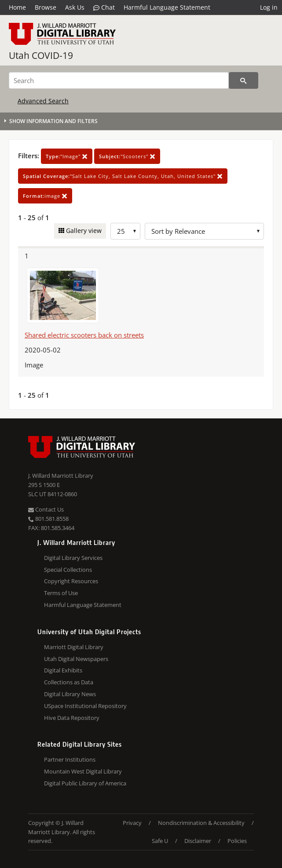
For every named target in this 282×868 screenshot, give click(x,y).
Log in (269, 7)
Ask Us (75, 7)
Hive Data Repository (72, 718)
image (45, 196)
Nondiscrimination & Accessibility (201, 823)
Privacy (132, 823)
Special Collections (68, 570)
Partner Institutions (70, 759)
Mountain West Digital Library (83, 771)
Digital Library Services (73, 558)
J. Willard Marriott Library (61, 476)
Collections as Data (69, 682)
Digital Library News (70, 694)
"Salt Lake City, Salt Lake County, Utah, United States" (123, 176)
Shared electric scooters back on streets (84, 335)
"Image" (67, 156)
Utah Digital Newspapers (76, 659)
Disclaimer (198, 841)
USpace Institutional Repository (85, 706)
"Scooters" (127, 156)
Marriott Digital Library (74, 647)
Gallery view (83, 231)
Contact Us (46, 509)
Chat (104, 7)
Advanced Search (43, 101)
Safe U (160, 841)
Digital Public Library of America (85, 783)
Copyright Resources (71, 581)
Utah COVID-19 (41, 55)
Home (17, 7)
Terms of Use (61, 593)
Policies (237, 841)
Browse (46, 7)
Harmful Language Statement (167, 7)
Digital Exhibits (63, 670)
